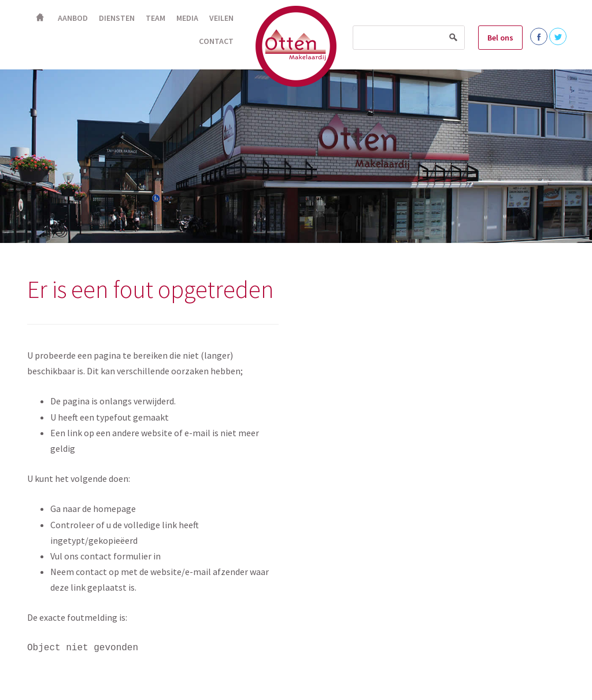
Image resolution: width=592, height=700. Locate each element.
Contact (216, 41)
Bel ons (500, 38)
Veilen (221, 18)
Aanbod (73, 18)
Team (156, 18)
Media (187, 18)
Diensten (117, 18)
